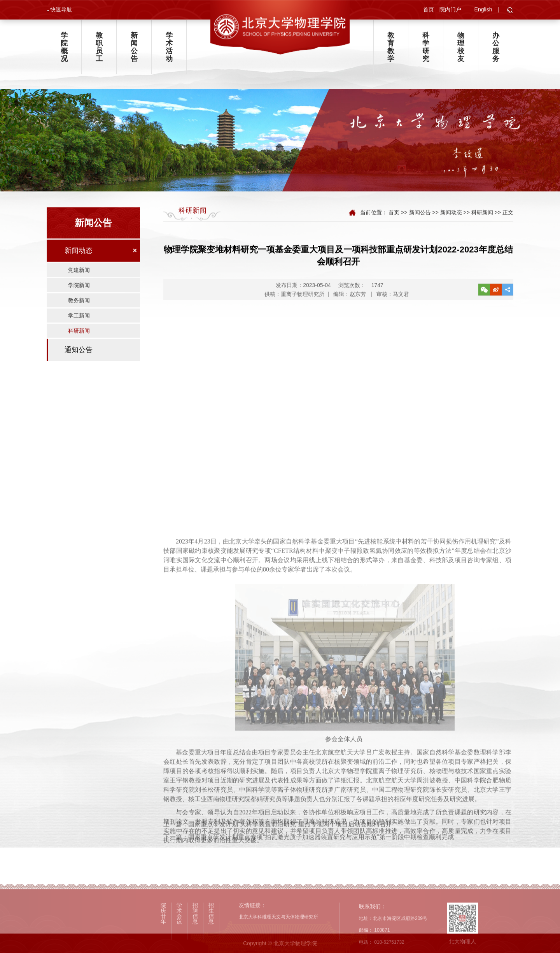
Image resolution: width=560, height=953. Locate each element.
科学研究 (426, 50)
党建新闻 (79, 277)
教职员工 (99, 50)
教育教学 (391, 50)
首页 (429, 10)
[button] (510, 11)
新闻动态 (79, 258)
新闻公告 (134, 50)
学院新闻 (79, 292)
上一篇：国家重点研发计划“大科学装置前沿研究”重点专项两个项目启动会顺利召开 (277, 835)
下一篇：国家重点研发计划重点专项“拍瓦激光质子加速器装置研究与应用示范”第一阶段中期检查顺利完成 (309, 847)
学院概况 (64, 50)
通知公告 (79, 357)
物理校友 (461, 50)
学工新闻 (79, 323)
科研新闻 (79, 338)
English (483, 10)
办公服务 (496, 50)
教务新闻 (79, 307)
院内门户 (450, 10)
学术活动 (169, 50)
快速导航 (61, 10)
